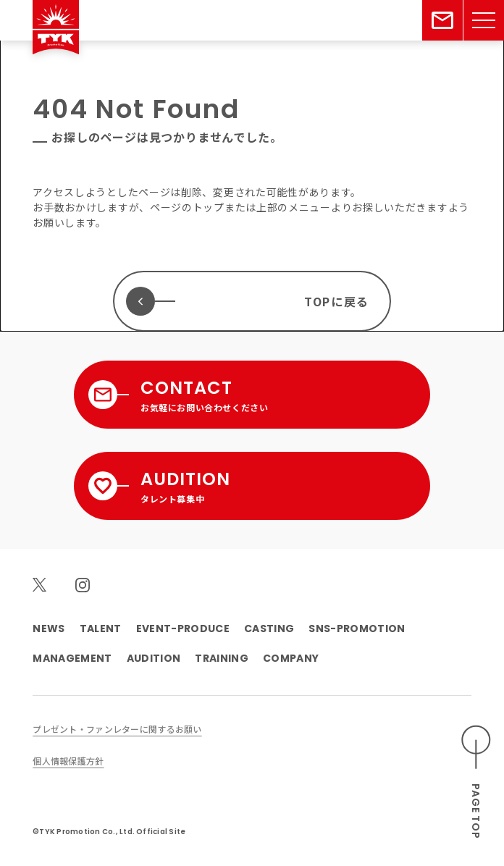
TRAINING (222, 658)
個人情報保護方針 (68, 761)
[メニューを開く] (484, 20)
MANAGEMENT (72, 658)
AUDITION (154, 658)
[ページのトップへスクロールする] (476, 782)
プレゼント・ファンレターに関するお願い (117, 729)
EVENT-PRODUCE (183, 629)
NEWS (49, 629)
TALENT (101, 629)
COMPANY (291, 658)
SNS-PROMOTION (357, 629)
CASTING (269, 629)
